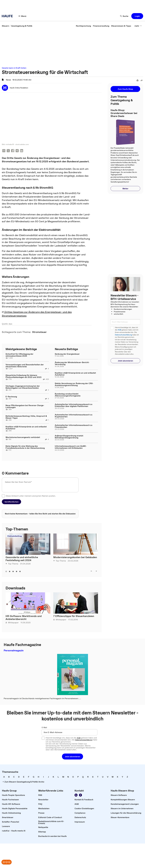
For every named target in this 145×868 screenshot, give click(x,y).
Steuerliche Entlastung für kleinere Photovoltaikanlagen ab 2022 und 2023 (23, 376)
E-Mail (44, 728)
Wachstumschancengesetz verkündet (23, 437)
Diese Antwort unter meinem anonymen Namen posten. (31, 496)
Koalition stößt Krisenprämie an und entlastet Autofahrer (26, 428)
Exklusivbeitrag (15, 536)
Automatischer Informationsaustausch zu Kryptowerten (74, 416)
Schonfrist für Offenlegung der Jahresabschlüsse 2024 (19, 355)
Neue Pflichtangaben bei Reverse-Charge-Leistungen (25, 407)
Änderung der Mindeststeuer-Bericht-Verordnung (72, 364)
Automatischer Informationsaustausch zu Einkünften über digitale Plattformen (74, 405)
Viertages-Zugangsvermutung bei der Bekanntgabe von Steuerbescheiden (23, 387)
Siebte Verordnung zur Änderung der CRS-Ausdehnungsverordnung (74, 385)
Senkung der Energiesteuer (67, 354)
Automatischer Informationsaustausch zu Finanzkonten (74, 426)
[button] (22, 16)
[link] (5, 26)
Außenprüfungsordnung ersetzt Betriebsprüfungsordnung (69, 437)
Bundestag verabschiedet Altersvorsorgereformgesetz (68, 395)
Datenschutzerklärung (123, 335)
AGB (119, 330)
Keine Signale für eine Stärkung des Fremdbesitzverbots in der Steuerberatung (25, 447)
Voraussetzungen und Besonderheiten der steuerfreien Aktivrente (25, 366)
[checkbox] (3, 496)
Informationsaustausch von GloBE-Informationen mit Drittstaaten (71, 447)
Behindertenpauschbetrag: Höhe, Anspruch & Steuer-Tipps (26, 417)
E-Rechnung (11, 397)
